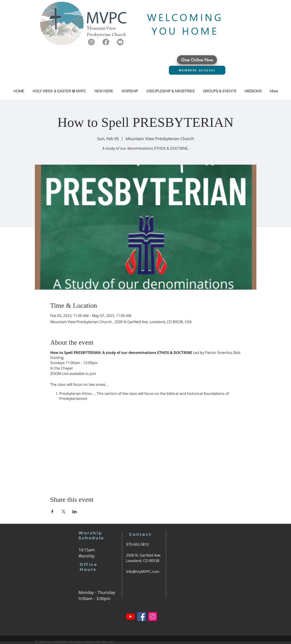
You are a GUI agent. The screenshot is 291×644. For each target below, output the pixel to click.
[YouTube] (130, 616)
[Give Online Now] (197, 60)
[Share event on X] (63, 512)
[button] (219, 91)
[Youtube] (120, 42)
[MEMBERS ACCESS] (197, 70)
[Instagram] (91, 42)
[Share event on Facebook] (52, 512)
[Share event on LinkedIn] (75, 512)
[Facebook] (106, 42)
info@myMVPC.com (143, 572)
